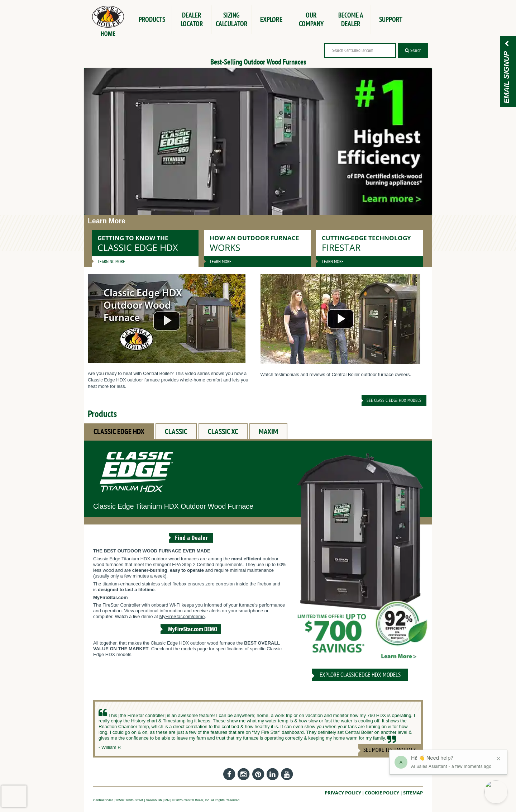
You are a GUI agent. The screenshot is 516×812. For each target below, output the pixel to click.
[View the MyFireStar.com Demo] (191, 635)
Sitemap (413, 793)
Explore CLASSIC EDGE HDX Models (360, 675)
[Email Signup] (507, 44)
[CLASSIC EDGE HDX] (360, 559)
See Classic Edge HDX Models (394, 400)
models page (194, 649)
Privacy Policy (343, 793)
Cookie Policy (382, 793)
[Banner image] (258, 142)
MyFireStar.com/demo (182, 616)
